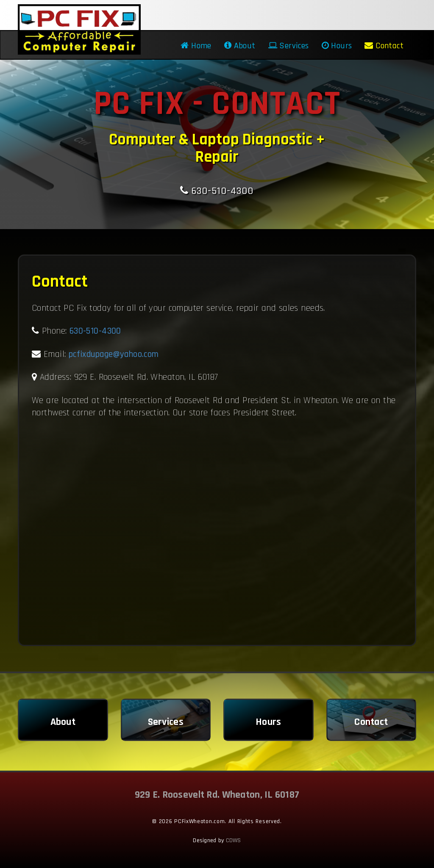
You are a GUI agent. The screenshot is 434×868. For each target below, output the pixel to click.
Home (196, 46)
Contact (384, 46)
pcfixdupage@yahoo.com (114, 354)
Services (289, 46)
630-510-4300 (217, 191)
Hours (337, 46)
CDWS (234, 840)
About (240, 46)
